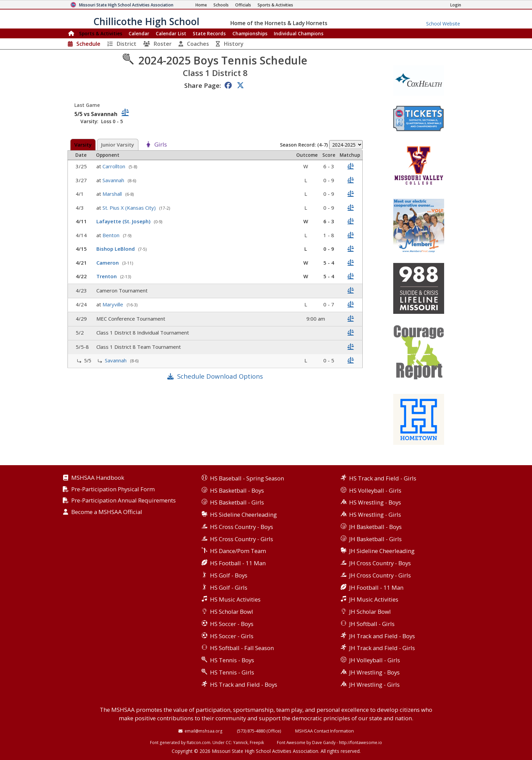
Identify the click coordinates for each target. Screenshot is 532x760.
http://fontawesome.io (360, 742)
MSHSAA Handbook (98, 478)
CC (228, 742)
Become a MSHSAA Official (107, 512)
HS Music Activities (235, 599)
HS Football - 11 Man (238, 563)
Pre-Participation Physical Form (113, 489)
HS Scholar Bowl (232, 612)
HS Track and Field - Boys (244, 685)
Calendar (139, 33)
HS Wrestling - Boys (375, 502)
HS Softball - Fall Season (242, 648)
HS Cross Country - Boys (242, 527)
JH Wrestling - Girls (374, 685)
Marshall (113, 194)
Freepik (257, 742)
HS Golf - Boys (229, 575)
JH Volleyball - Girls (375, 660)
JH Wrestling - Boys (374, 672)
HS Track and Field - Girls (383, 478)
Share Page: (203, 85)
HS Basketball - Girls (237, 502)
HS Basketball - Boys (237, 490)
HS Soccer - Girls (232, 636)
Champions (299, 33)
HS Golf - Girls (229, 587)
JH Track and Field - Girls (382, 648)
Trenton (107, 276)
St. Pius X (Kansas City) (130, 208)
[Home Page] (201, 5)
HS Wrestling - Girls (375, 515)
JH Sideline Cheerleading (382, 551)
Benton (112, 235)
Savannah (114, 180)
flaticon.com (198, 742)
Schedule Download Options (220, 376)
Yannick (240, 742)
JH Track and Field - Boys (382, 636)
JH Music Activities (374, 599)
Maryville (113, 304)
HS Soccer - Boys (232, 624)
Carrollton (115, 166)
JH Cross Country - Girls (380, 575)
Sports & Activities (101, 33)
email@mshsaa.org (204, 731)
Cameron (108, 263)
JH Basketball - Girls (375, 539)
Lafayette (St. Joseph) (124, 221)
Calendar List (171, 33)
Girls (161, 145)
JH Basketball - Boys (375, 527)
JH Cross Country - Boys (380, 563)
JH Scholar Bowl (370, 612)
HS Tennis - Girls (232, 672)
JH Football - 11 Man (376, 587)
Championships (250, 33)
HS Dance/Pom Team (238, 551)
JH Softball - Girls (372, 624)
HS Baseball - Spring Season (247, 478)
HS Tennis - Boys (232, 660)
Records (209, 33)
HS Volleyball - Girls (375, 490)
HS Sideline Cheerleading (243, 515)
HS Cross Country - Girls (242, 539)
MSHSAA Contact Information (325, 731)
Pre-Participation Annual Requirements (123, 501)
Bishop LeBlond (116, 249)
